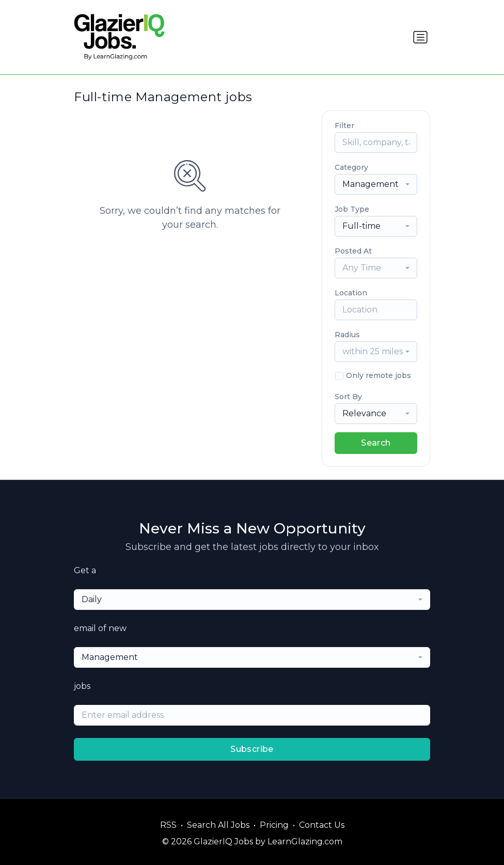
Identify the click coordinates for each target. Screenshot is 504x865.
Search (376, 443)
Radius (347, 335)
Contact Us (322, 825)
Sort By (348, 397)
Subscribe (252, 749)
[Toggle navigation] (420, 37)
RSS (168, 825)
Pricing (274, 825)
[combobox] (376, 184)
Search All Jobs (218, 825)
